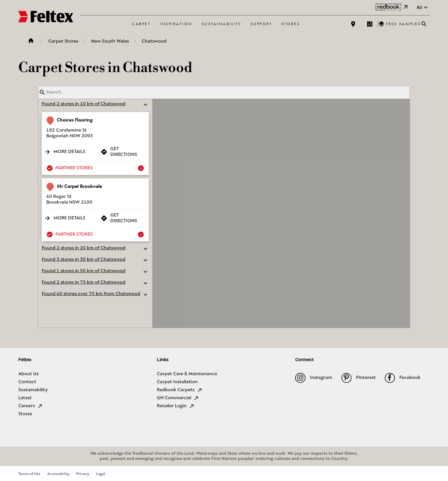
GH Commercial (178, 398)
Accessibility (58, 474)
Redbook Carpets (180, 390)
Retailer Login (176, 406)
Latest (25, 398)
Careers (31, 406)
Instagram (314, 378)
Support (262, 24)
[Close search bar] (424, 24)
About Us (28, 374)
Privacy (83, 474)
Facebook (403, 378)
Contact (27, 382)
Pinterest (359, 378)
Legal (101, 474)
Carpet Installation (177, 382)
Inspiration (176, 24)
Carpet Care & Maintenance (187, 374)
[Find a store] (353, 24)
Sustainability (222, 24)
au (423, 8)
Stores (291, 24)
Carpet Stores (63, 41)
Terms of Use (29, 474)
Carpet (141, 24)
